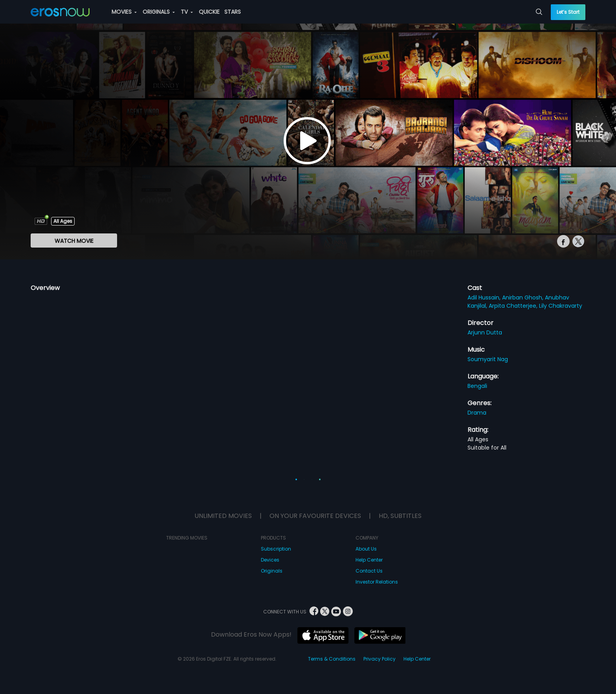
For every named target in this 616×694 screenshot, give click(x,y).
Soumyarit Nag (488, 359)
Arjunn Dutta (485, 332)
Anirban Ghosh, (523, 297)
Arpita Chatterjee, (514, 306)
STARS (233, 12)
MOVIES (124, 12)
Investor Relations (377, 582)
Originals (272, 571)
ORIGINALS (159, 12)
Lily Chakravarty (561, 306)
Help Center (369, 560)
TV (187, 12)
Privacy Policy (379, 659)
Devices (270, 560)
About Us (366, 549)
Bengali (477, 386)
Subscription (276, 549)
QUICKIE (209, 12)
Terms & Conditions (332, 659)
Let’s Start (568, 12)
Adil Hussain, (485, 297)
